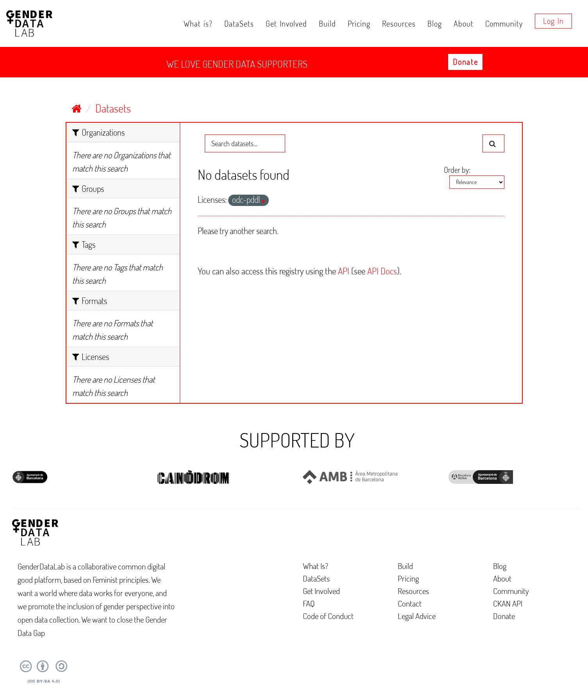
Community (504, 23)
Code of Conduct (328, 616)
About (464, 23)
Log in (553, 21)
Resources (399, 23)
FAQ (309, 603)
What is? (198, 23)
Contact (410, 603)
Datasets (113, 108)
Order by (456, 170)
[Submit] (493, 143)
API (344, 271)
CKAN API (508, 603)
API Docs (382, 271)
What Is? (315, 566)
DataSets (239, 23)
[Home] (77, 108)
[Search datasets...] (245, 143)
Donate (465, 62)
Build (327, 23)
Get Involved (286, 23)
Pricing (359, 23)
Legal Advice (417, 616)
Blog (435, 23)
